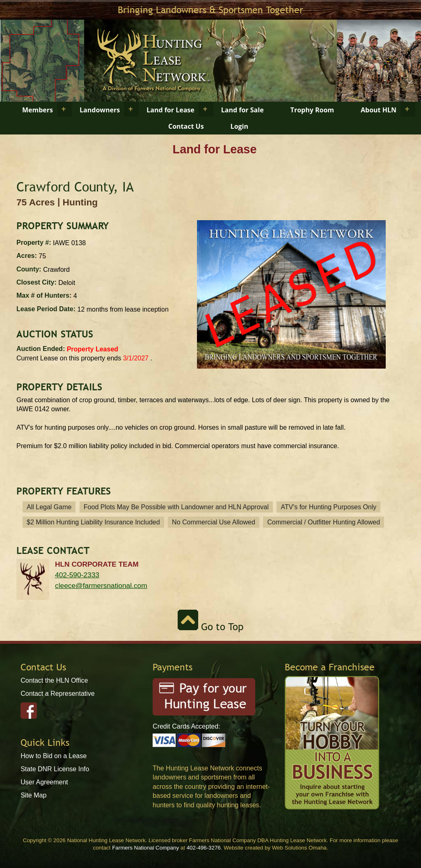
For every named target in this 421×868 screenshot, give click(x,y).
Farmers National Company (145, 848)
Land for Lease (170, 110)
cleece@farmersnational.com (101, 586)
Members (38, 110)
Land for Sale (243, 110)
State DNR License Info (55, 769)
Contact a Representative (58, 694)
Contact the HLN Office (54, 680)
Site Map (33, 795)
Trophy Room (312, 110)
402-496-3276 (204, 848)
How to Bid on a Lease (54, 756)
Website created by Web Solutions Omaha (275, 848)
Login (239, 126)
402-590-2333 (77, 575)
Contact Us (186, 126)
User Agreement (44, 782)
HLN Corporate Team (97, 564)
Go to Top (210, 627)
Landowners (100, 110)
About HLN (379, 110)
